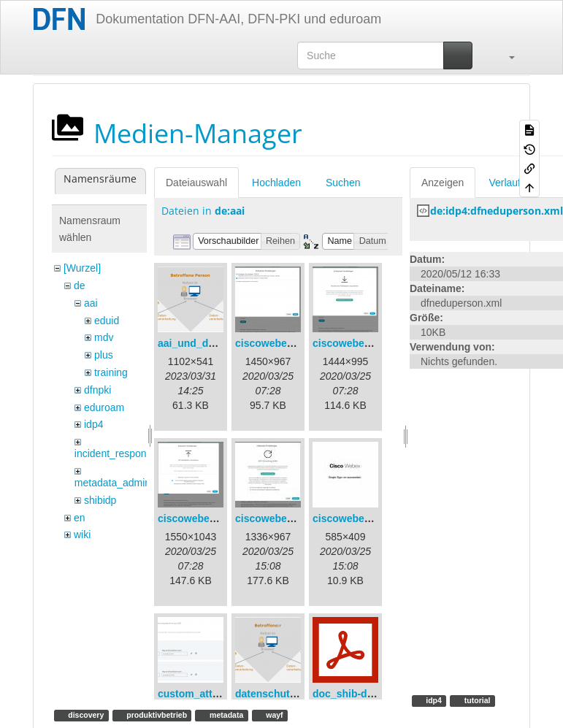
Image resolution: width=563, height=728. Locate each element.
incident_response (116, 453)
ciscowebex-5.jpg (355, 518)
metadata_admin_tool (124, 483)
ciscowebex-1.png (279, 343)
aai (91, 303)
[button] (505, 55)
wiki (82, 534)
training (111, 372)
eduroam (104, 407)
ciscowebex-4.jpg (277, 518)
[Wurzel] (82, 268)
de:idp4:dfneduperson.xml (497, 211)
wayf (273, 715)
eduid (107, 321)
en (80, 518)
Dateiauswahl (196, 183)
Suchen (343, 183)
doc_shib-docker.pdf (363, 694)
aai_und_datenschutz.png (221, 343)
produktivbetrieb (156, 715)
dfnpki (97, 390)
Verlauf (505, 183)
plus (104, 355)
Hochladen (276, 183)
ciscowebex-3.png (202, 518)
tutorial (476, 700)
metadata (225, 715)
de (80, 286)
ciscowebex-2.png (357, 343)
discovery (85, 715)
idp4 (93, 424)
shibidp (100, 500)
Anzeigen (443, 183)
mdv (104, 337)
